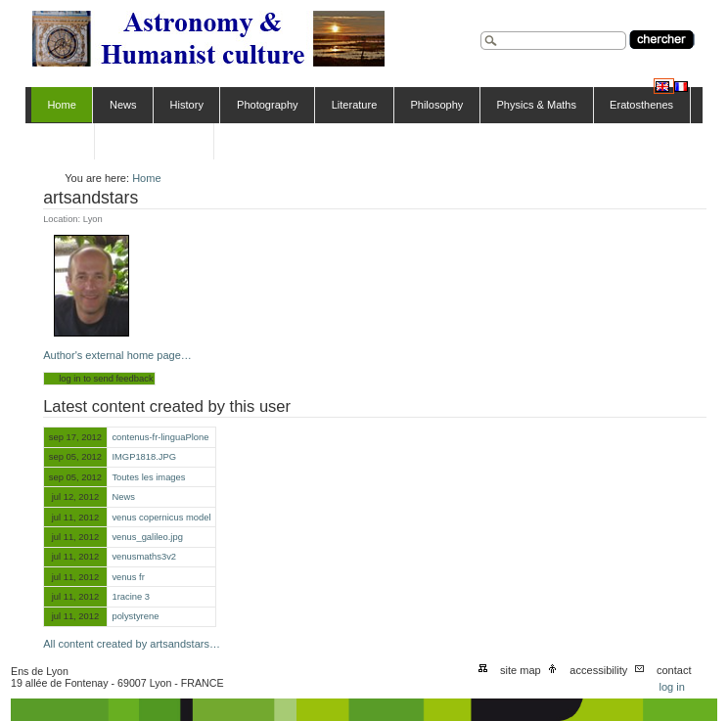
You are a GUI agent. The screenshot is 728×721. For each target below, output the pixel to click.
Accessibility (598, 670)
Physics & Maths (536, 105)
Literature (355, 105)
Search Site (480, 29)
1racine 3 (131, 597)
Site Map (521, 670)
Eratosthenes (641, 105)
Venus (62, 141)
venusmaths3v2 (144, 557)
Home (61, 105)
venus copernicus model (161, 518)
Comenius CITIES (154, 141)
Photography (268, 105)
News (123, 105)
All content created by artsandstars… (132, 644)
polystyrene (135, 616)
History (187, 105)
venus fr (128, 577)
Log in (671, 687)
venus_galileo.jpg (147, 537)
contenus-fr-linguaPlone (160, 437)
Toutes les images (148, 477)
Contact (674, 670)
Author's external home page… (117, 355)
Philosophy (436, 105)
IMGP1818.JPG (144, 457)
